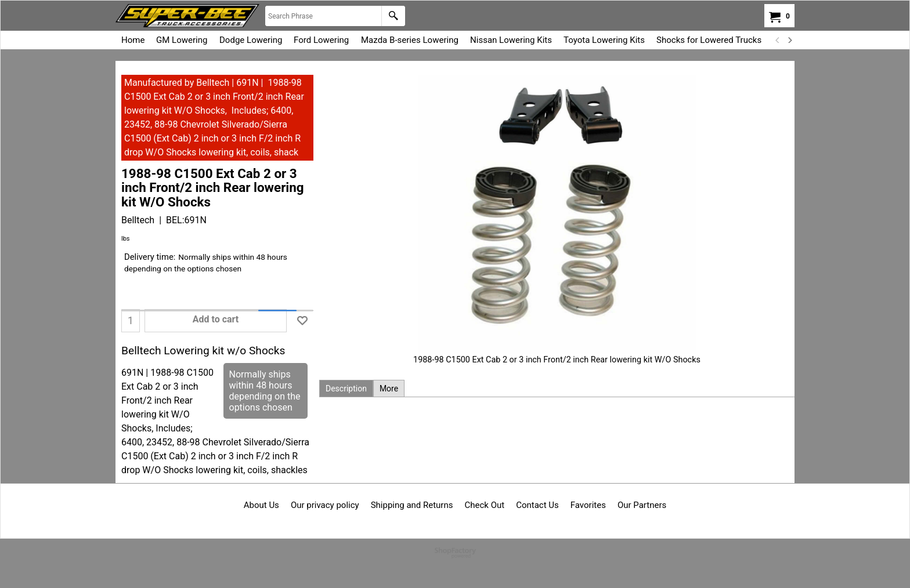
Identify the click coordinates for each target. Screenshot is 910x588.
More (389, 389)
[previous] (778, 40)
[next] (789, 40)
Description (346, 389)
